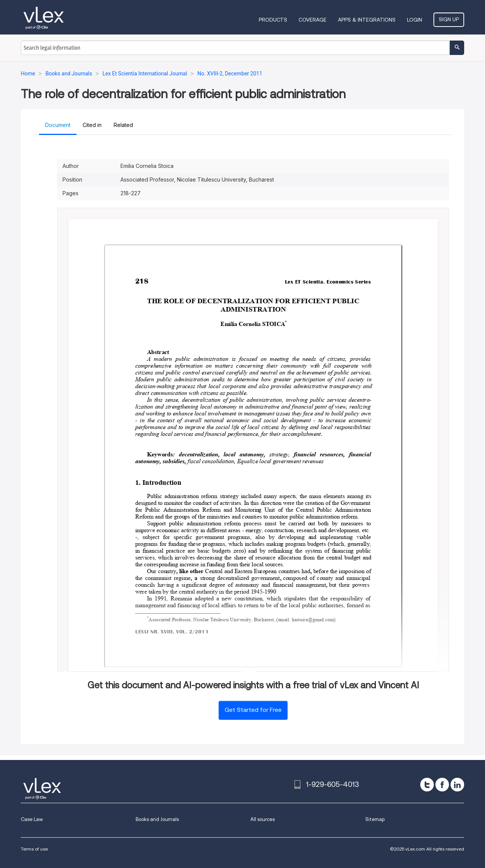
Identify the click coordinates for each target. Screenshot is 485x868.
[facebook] (442, 785)
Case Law (32, 819)
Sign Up (449, 19)
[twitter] (427, 785)
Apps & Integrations (367, 20)
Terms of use (34, 849)
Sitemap (375, 819)
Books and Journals (157, 819)
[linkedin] (457, 785)
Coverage (313, 20)
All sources (263, 819)
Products (273, 20)
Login (415, 20)
